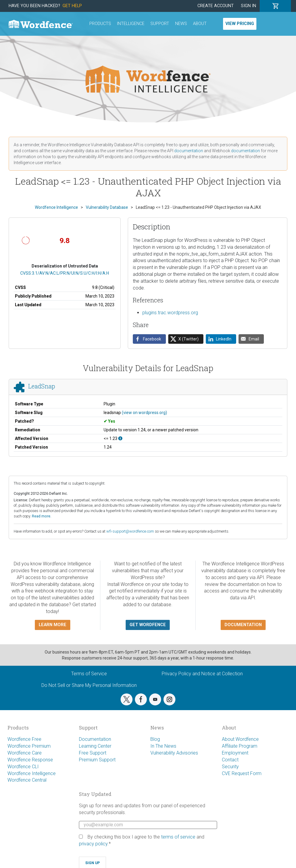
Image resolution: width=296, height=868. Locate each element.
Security (230, 767)
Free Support (93, 753)
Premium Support (97, 760)
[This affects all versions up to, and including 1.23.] (120, 438)
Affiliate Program (240, 746)
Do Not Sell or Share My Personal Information (89, 685)
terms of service (178, 837)
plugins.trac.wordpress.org (170, 313)
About (200, 24)
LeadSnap (42, 386)
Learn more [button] (53, 625)
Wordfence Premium (29, 746)
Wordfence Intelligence (32, 773)
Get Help (72, 6)
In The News (163, 746)
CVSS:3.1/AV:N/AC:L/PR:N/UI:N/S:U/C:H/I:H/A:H (65, 273)
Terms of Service (89, 674)
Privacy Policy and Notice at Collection (202, 674)
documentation (189, 151)
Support (160, 24)
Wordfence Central (27, 780)
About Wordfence (240, 739)
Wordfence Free (24, 739)
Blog (155, 739)
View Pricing (240, 24)
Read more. (42, 516)
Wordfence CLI (23, 767)
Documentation (95, 739)
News (181, 24)
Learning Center (95, 746)
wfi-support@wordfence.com (130, 531)
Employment (235, 753)
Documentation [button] (243, 625)
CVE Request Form (242, 773)
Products (100, 24)
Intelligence (131, 24)
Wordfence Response (30, 760)
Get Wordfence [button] (148, 625)
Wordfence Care (25, 753)
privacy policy (93, 844)
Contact (230, 760)
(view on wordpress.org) (144, 413)
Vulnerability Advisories (174, 753)
